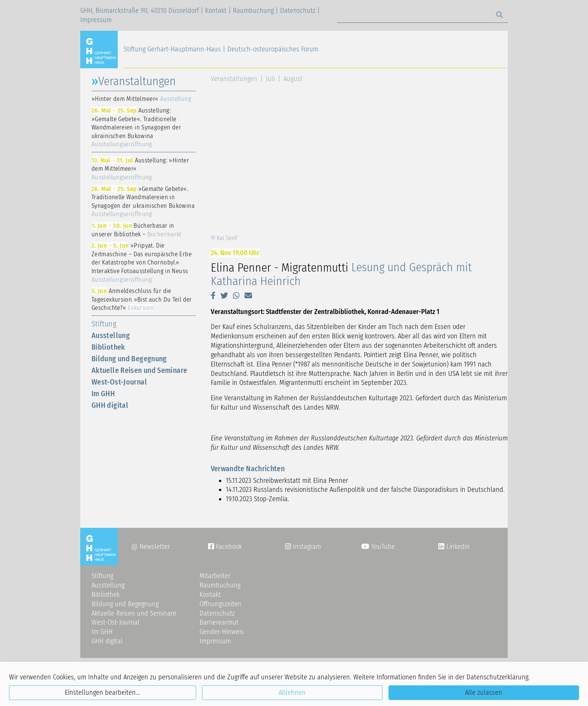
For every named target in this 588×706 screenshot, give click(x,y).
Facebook (225, 547)
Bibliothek (108, 347)
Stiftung (104, 324)
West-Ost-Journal (119, 382)
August (293, 79)
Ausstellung (111, 335)
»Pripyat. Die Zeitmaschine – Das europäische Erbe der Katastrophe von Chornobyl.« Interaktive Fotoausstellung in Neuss (142, 262)
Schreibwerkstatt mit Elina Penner (301, 481)
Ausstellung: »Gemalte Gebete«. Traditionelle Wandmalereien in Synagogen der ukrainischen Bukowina (136, 127)
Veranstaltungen (234, 79)
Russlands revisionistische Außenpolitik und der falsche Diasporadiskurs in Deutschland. (379, 490)
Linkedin (457, 547)
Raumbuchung (253, 11)
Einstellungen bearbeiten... (103, 692)
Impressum (96, 20)
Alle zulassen (484, 692)
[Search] (414, 15)
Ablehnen (292, 692)
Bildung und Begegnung (129, 359)
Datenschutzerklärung (497, 677)
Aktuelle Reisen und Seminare (139, 370)
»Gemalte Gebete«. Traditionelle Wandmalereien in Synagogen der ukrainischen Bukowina (143, 201)
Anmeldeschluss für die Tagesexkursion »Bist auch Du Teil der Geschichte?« (142, 299)
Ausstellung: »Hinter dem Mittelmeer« (140, 169)
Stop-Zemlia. (271, 499)
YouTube (378, 547)
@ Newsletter (151, 547)
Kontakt (216, 11)
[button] (213, 296)
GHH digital (110, 405)
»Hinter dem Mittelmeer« (141, 99)
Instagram (303, 547)
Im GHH (103, 394)
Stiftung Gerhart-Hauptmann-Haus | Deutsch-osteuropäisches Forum (221, 49)
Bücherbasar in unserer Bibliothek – (136, 230)
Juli (270, 79)
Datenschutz (298, 11)
